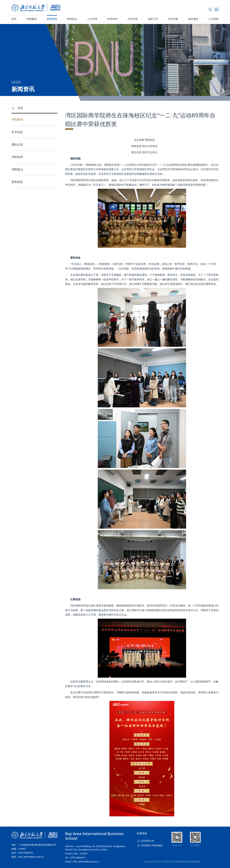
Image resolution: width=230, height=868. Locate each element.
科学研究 (112, 19)
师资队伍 (72, 19)
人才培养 (92, 19)
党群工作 (153, 19)
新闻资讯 (52, 19)
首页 (14, 19)
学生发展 (173, 19)
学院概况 (32, 19)
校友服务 (193, 19)
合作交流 (133, 19)
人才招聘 (213, 19)
